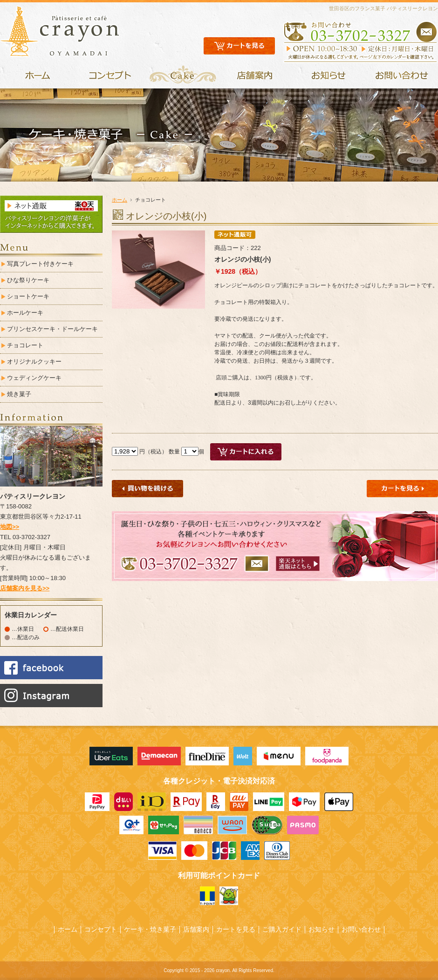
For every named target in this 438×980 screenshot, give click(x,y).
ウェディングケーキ (34, 378)
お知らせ (322, 929)
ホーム (120, 200)
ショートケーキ (28, 296)
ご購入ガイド (282, 929)
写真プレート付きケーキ (40, 264)
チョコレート (25, 345)
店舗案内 (196, 929)
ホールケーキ (25, 313)
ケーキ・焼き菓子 (150, 929)
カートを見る (236, 929)
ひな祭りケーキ (28, 280)
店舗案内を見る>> (25, 588)
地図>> (10, 527)
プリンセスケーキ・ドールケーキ (52, 329)
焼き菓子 (19, 394)
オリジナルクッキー (34, 362)
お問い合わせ (361, 929)
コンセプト (101, 929)
